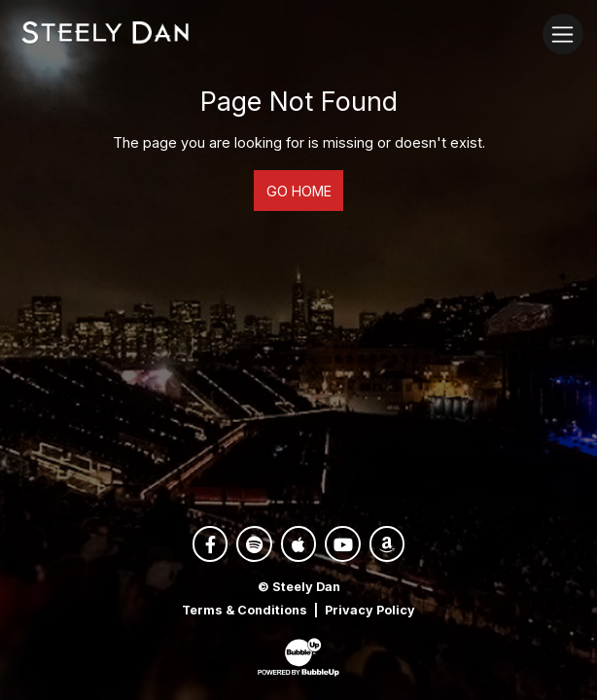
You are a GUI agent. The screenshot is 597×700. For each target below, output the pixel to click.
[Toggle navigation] (562, 34)
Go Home (299, 191)
